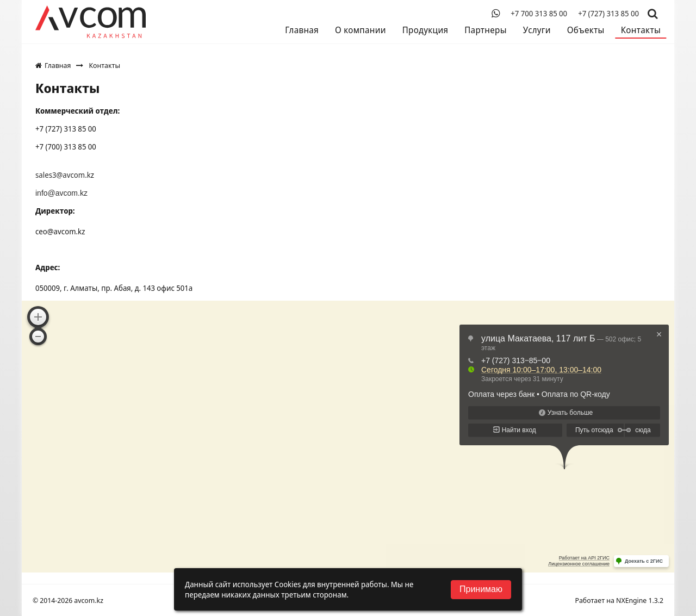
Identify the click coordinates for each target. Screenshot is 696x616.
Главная (302, 30)
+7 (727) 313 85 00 (608, 14)
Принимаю (481, 589)
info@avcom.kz (61, 193)
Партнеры (485, 30)
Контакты (641, 30)
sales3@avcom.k (63, 175)
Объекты (586, 30)
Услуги (537, 30)
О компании (361, 30)
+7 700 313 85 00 (539, 14)
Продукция (425, 30)
